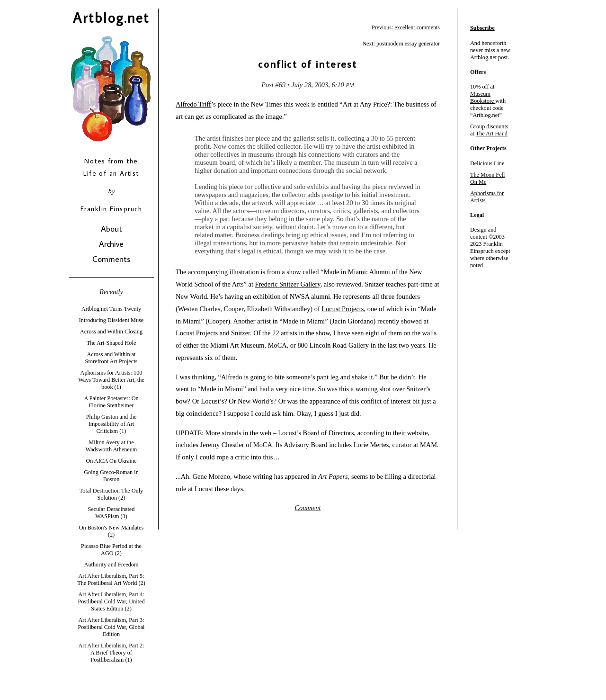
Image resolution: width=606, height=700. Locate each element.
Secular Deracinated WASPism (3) (111, 513)
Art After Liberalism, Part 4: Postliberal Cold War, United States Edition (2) (111, 601)
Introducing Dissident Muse (111, 320)
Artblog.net (111, 18)
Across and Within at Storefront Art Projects (111, 358)
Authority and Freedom (111, 565)
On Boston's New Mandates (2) (111, 531)
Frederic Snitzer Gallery (288, 284)
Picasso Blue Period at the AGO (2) (111, 550)
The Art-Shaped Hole (111, 343)
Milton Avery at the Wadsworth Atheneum (111, 446)
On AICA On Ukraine (111, 461)
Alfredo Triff (193, 104)
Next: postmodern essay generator (401, 44)
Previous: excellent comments (406, 27)
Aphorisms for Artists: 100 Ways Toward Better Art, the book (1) (111, 380)
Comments (111, 259)
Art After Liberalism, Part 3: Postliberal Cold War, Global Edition (111, 627)
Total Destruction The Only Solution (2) (111, 494)
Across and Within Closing (111, 332)
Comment (307, 508)
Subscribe (482, 28)
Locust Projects (343, 309)
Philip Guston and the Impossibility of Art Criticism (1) (111, 424)
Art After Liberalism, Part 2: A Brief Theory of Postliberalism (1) (111, 653)
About (111, 229)
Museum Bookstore (482, 97)
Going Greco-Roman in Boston (111, 476)
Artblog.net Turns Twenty (111, 309)
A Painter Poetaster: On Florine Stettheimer (111, 402)
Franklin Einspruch (111, 209)
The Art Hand (492, 134)
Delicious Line (487, 163)
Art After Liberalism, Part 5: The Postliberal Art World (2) (111, 579)
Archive (111, 244)
